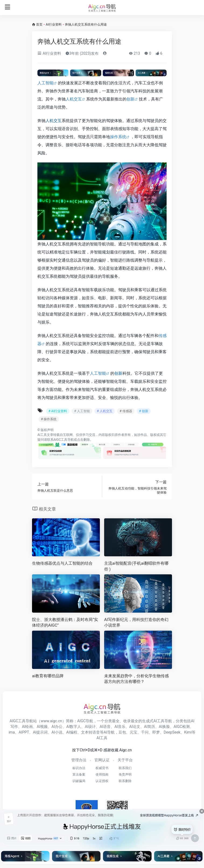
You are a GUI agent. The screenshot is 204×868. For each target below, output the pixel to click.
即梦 (156, 732)
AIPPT (24, 732)
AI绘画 (27, 727)
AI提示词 (40, 732)
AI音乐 (120, 727)
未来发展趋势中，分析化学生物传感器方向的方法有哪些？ (136, 679)
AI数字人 (74, 727)
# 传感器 (126, 411)
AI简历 (150, 727)
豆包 (122, 732)
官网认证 (102, 760)
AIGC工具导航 (64, 440)
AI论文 (135, 727)
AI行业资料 (54, 25)
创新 (131, 99)
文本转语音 (90, 732)
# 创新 (144, 411)
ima (12, 732)
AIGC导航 (85, 721)
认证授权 (102, 781)
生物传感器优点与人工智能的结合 (62, 563)
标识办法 (79, 768)
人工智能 (45, 83)
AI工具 (42, 435)
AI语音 (105, 727)
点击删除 (83, 440)
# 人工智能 (82, 411)
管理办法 (79, 760)
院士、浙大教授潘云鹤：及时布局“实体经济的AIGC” (65, 622)
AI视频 (42, 727)
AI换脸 (164, 727)
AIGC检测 (182, 727)
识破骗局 (79, 781)
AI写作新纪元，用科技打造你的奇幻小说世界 (136, 622)
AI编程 (72, 732)
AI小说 (57, 732)
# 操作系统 (49, 419)
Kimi (188, 732)
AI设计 (90, 727)
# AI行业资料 (58, 411)
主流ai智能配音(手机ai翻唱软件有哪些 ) (136, 566)
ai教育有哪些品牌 (48, 676)
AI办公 (57, 727)
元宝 (133, 732)
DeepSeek (172, 732)
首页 (39, 25)
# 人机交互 (105, 411)
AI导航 (109, 732)
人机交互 (74, 99)
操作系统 (118, 137)
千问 (145, 732)
